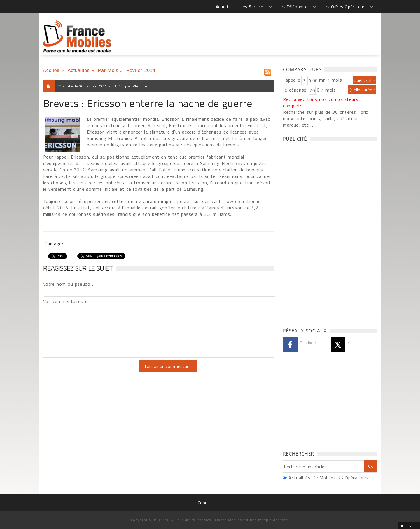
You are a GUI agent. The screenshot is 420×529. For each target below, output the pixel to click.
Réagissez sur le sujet (78, 268)
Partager (54, 244)
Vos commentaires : (65, 301)
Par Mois (108, 70)
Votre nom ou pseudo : (68, 284)
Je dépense (296, 90)
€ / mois (326, 90)
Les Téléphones (294, 7)
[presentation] (92, 372)
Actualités (79, 70)
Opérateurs (357, 478)
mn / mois (330, 80)
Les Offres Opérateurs (345, 7)
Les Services (253, 7)
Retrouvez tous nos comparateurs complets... (321, 102)
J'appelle (292, 80)
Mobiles (328, 478)
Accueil (222, 7)
